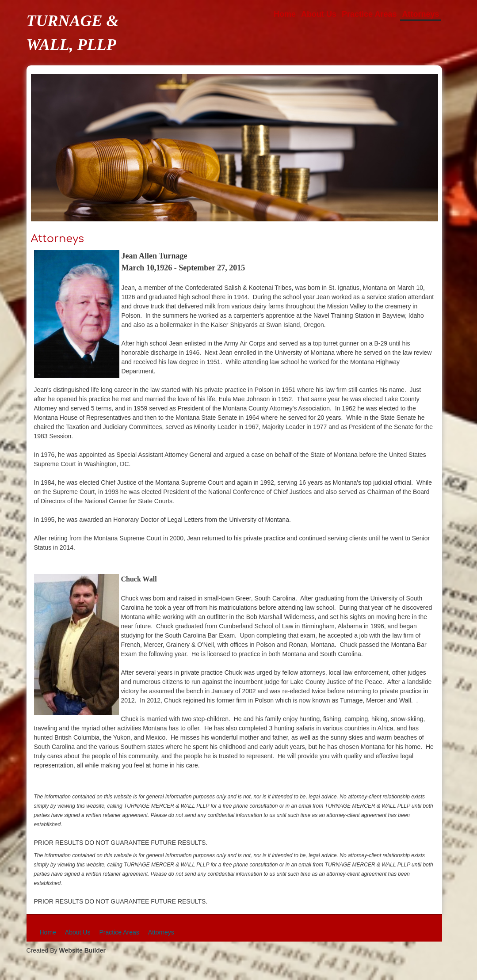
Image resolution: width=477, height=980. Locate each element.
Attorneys (420, 14)
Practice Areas (369, 14)
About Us (319, 14)
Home (285, 14)
